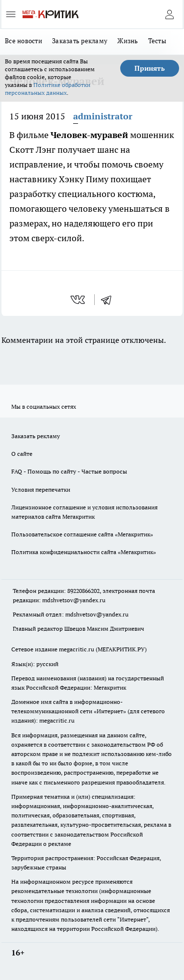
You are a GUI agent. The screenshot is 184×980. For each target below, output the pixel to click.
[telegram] (109, 300)
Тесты (157, 41)
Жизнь (128, 41)
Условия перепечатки (41, 490)
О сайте (22, 454)
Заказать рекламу (80, 41)
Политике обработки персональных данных (48, 89)
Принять (150, 68)
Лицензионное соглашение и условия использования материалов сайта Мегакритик (84, 512)
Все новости (24, 41)
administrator (103, 116)
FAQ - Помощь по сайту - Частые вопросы (69, 471)
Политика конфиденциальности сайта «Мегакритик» (84, 552)
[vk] (79, 300)
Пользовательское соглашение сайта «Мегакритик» (82, 534)
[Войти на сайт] (169, 14)
